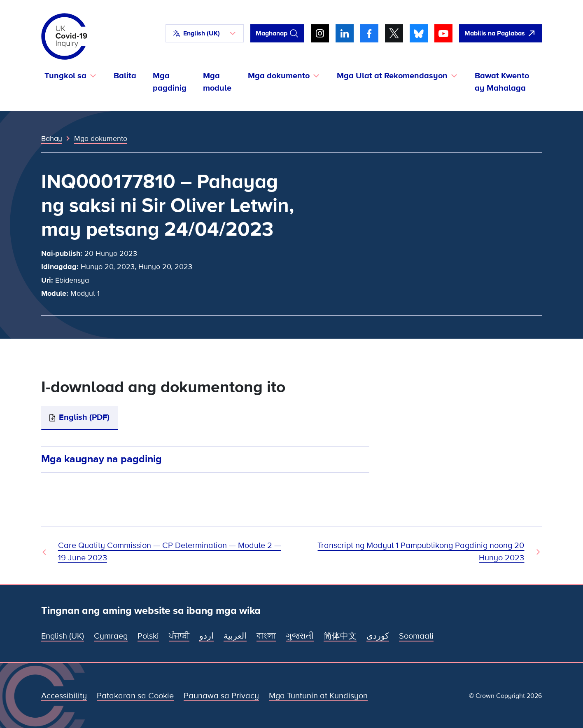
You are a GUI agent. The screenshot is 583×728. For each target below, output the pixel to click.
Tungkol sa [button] (65, 76)
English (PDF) (84, 417)
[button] (205, 33)
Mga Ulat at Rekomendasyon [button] (392, 76)
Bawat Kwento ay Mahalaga (502, 82)
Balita (125, 76)
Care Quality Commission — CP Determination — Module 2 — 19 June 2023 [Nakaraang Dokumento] (170, 552)
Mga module (217, 82)
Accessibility (64, 696)
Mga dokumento (101, 138)
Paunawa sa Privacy (221, 696)
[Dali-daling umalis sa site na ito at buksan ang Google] (500, 33)
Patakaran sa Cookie (135, 696)
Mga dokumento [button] (279, 76)
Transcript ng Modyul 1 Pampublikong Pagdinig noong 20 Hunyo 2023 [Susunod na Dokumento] (421, 552)
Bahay (52, 138)
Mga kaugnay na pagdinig (101, 459)
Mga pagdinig (170, 82)
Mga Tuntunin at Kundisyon (318, 696)
